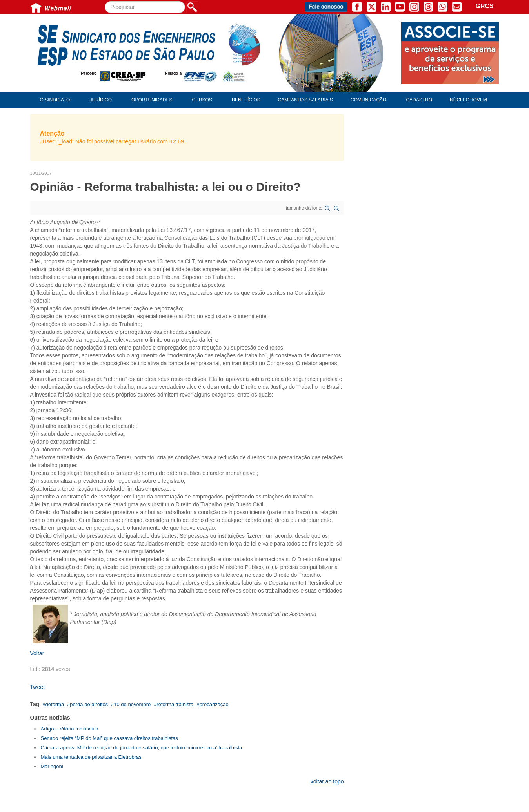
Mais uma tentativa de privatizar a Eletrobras (91, 757)
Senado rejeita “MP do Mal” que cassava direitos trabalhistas (109, 738)
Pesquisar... (105, 1)
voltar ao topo (327, 781)
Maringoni (52, 766)
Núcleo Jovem (468, 100)
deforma (55, 704)
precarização (214, 704)
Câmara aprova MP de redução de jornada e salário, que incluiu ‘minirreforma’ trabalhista (142, 748)
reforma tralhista (175, 704)
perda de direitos (89, 704)
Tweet (37, 687)
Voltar (37, 653)
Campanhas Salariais (305, 100)
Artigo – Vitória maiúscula (70, 729)
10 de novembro (132, 704)
